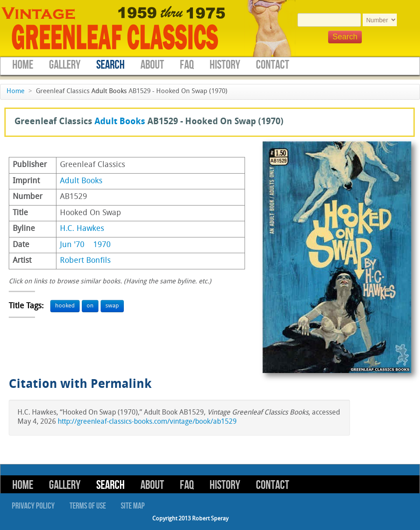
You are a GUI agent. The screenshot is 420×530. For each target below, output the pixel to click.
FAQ (187, 65)
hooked (65, 306)
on (90, 306)
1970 (102, 245)
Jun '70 (72, 245)
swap (112, 306)
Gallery (65, 65)
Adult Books (109, 92)
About (152, 65)
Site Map (133, 506)
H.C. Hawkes (82, 229)
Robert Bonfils (85, 261)
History (225, 65)
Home (23, 65)
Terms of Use (88, 506)
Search (110, 65)
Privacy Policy (33, 506)
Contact (273, 65)
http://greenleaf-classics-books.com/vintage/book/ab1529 (147, 422)
